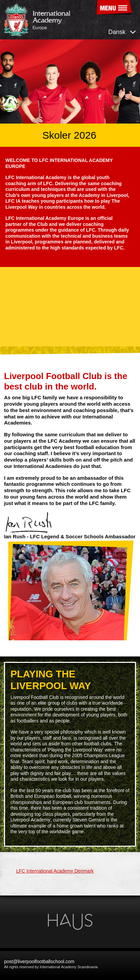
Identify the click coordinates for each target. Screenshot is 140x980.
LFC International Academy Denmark (55, 871)
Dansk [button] (122, 32)
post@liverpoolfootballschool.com (39, 961)
